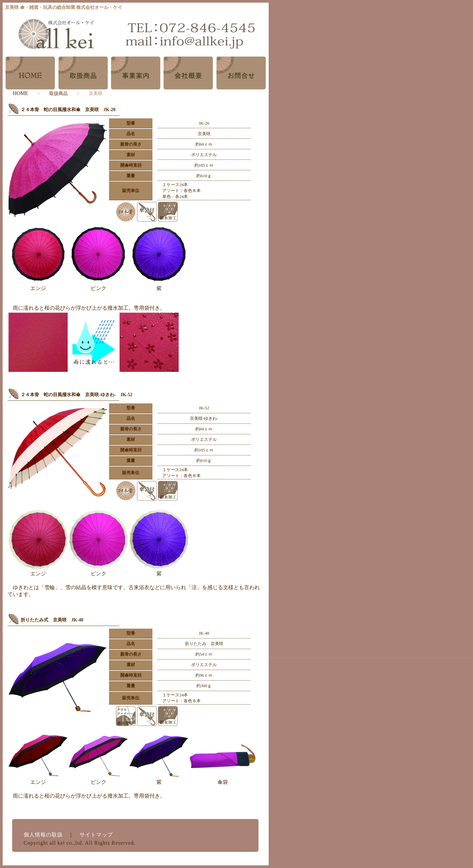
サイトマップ (96, 835)
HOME (21, 93)
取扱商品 (58, 94)
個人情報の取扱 (43, 835)
